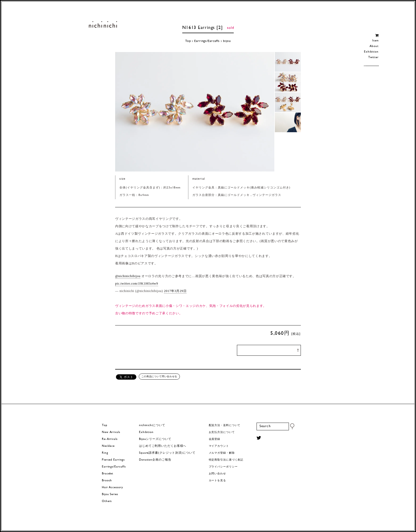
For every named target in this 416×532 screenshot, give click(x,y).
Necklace (108, 446)
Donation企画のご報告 (155, 460)
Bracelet (108, 474)
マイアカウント (219, 446)
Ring (105, 453)
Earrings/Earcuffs (207, 41)
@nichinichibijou (128, 276)
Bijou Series (110, 494)
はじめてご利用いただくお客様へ (163, 446)
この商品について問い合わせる (159, 376)
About (374, 46)
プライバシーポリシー (223, 467)
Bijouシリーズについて (155, 439)
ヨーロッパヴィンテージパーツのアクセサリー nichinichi (103, 24)
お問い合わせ (217, 474)
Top (188, 41)
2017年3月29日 (175, 291)
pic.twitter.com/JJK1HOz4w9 (137, 284)
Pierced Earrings (113, 460)
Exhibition (371, 52)
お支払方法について (222, 432)
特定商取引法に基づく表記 (226, 460)
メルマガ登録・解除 (222, 453)
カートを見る (217, 481)
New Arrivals (111, 432)
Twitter (373, 57)
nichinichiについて (152, 425)
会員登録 (215, 439)
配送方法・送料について (225, 425)
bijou (227, 41)
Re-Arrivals (110, 439)
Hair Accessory (112, 488)
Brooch (107, 481)
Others (107, 501)
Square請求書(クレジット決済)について (167, 453)
